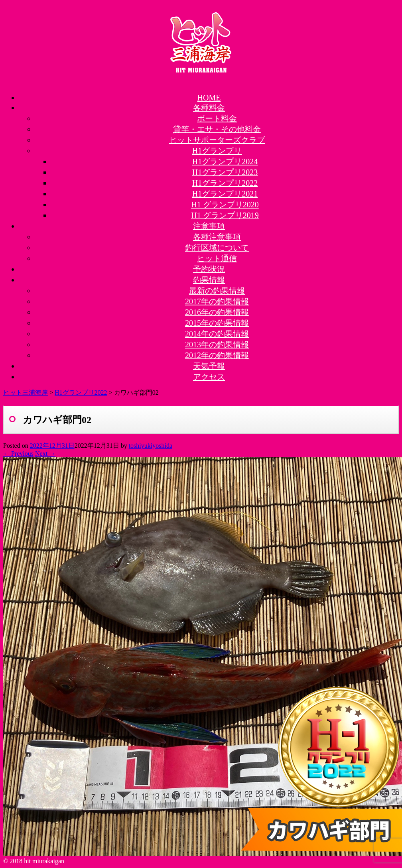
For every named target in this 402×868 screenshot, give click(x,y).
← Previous (18, 454)
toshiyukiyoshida (151, 446)
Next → (45, 454)
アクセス (209, 377)
